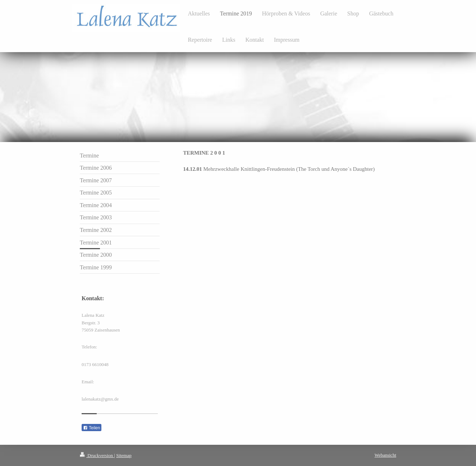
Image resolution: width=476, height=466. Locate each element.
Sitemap (124, 455)
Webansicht (385, 455)
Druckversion (97, 455)
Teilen (91, 428)
